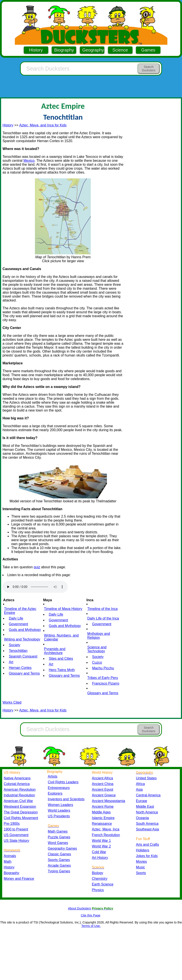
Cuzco (97, 662)
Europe (142, 801)
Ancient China (103, 784)
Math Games (58, 831)
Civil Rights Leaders (63, 782)
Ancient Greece (104, 795)
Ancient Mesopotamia (108, 801)
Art (11, 662)
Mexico (29, 161)
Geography (93, 50)
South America (147, 824)
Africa (140, 784)
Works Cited (12, 702)
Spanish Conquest (23, 656)
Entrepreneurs (59, 788)
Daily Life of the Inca (103, 618)
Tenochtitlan (18, 651)
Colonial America (17, 784)
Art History (100, 858)
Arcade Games (59, 865)
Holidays (143, 850)
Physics (98, 890)
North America (147, 812)
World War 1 (101, 841)
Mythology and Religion (99, 636)
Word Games (58, 843)
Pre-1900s (12, 824)
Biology (98, 873)
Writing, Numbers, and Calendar (61, 637)
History (36, 50)
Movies (141, 862)
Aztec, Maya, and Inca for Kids (43, 125)
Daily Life (16, 618)
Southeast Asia (148, 829)
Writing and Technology (22, 639)
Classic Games (59, 854)
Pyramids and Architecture (55, 651)
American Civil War (18, 801)
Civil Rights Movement (21, 818)
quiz (37, 567)
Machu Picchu (103, 668)
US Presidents (59, 816)
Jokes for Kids (147, 856)
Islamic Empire (103, 818)
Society (14, 645)
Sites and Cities (61, 659)
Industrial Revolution (19, 795)
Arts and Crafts (148, 845)
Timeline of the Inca (102, 609)
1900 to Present (16, 829)
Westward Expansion (20, 807)
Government (18, 624)
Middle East (145, 807)
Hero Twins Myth (62, 670)
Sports (141, 873)
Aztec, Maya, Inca (106, 829)
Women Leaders (60, 805)
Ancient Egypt (103, 790)
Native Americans (17, 778)
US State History (16, 841)
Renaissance (102, 824)
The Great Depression (21, 812)
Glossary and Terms (24, 673)
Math (8, 862)
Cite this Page (91, 915)
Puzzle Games (59, 837)
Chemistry (100, 879)
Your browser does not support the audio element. (35, 587)
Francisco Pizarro (106, 683)
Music (140, 867)
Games (148, 50)
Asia (139, 790)
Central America (148, 795)
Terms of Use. (91, 926)
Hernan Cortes (20, 668)
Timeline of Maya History (63, 609)
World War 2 (101, 846)
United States (146, 778)
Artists (53, 776)
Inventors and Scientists (66, 799)
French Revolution (106, 835)
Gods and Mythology (25, 630)
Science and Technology (97, 649)
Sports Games (59, 860)
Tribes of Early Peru (103, 678)
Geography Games (62, 848)
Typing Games (59, 871)
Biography (64, 50)
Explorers (55, 793)
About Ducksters (79, 908)
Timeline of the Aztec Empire (20, 611)
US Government (16, 835)
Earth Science (103, 884)
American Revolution (20, 790)
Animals (10, 856)
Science (120, 50)
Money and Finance (19, 879)
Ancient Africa (102, 778)
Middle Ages (101, 812)
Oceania (142, 818)
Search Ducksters (149, 69)
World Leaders (59, 810)
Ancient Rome (103, 807)
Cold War (99, 852)
